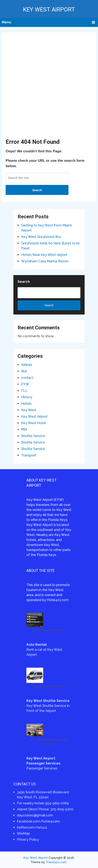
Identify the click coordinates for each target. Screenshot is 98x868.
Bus (24, 371)
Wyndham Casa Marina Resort (45, 261)
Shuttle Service (33, 436)
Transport (29, 455)
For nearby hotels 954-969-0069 (43, 803)
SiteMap (23, 833)
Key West (29, 410)
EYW (25, 384)
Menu (6, 22)
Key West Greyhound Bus (41, 237)
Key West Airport (49, 9)
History (27, 397)
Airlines (27, 365)
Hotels (26, 404)
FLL (24, 391)
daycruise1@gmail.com (35, 815)
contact (27, 378)
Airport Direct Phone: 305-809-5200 (45, 809)
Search (37, 190)
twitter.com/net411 (32, 827)
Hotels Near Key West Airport (44, 255)
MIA (24, 429)
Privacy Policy (28, 840)
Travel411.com (56, 862)
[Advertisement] (49, 87)
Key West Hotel (34, 423)
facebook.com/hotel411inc (39, 821)
